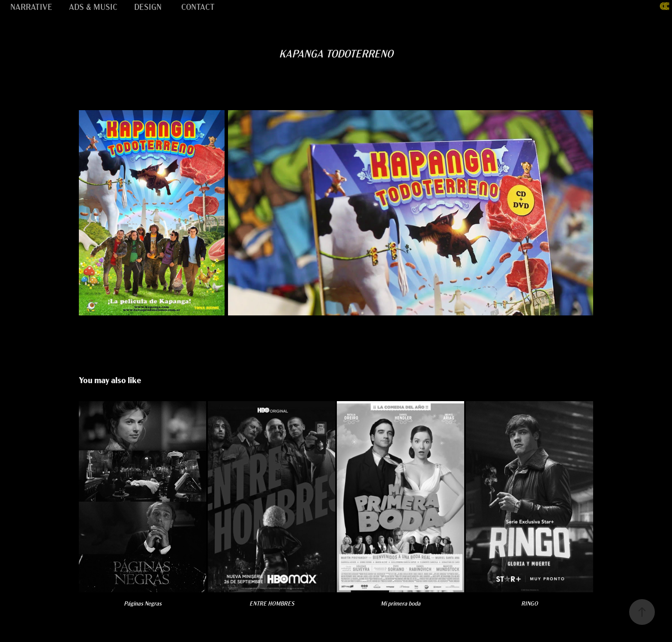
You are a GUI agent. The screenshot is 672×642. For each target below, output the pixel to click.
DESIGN (148, 6)
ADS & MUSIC (93, 6)
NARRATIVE (31, 6)
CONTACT (198, 6)
